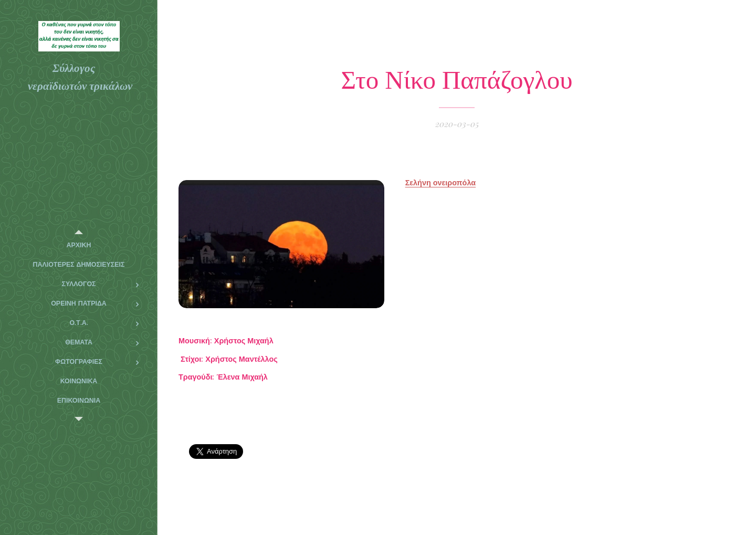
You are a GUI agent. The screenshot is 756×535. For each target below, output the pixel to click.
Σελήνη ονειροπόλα (440, 183)
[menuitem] (79, 245)
